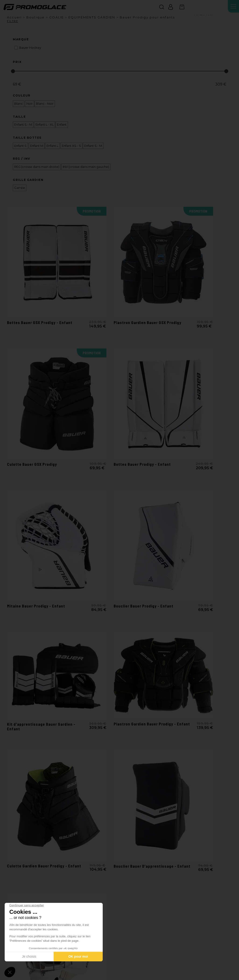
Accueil (14, 17)
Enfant (62, 125)
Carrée (20, 188)
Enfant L (52, 146)
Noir (30, 104)
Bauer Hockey (30, 48)
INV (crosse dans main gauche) (86, 167)
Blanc (19, 104)
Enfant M (37, 146)
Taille (19, 117)
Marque (21, 39)
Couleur (22, 96)
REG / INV (22, 159)
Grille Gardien (28, 180)
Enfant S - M (23, 125)
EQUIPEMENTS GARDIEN (92, 17)
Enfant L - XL (45, 125)
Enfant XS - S (71, 146)
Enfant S (20, 146)
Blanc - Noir (45, 104)
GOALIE (56, 17)
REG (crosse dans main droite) (37, 167)
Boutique (36, 17)
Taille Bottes (27, 138)
